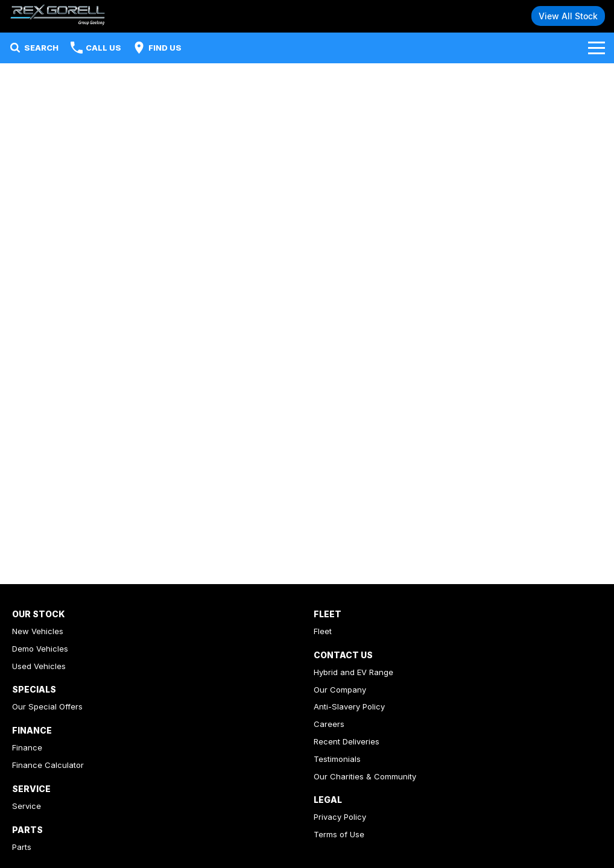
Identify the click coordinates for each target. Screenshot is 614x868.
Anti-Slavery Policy (349, 706)
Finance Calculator (48, 765)
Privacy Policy (340, 817)
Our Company (340, 690)
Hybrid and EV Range (353, 672)
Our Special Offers (47, 706)
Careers (329, 724)
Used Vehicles (39, 666)
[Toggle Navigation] (597, 48)
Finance (27, 747)
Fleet (323, 631)
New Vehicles (38, 631)
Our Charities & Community (365, 776)
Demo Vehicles (40, 649)
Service (27, 806)
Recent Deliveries (347, 741)
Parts (22, 847)
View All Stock (568, 16)
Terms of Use (339, 834)
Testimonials (337, 759)
